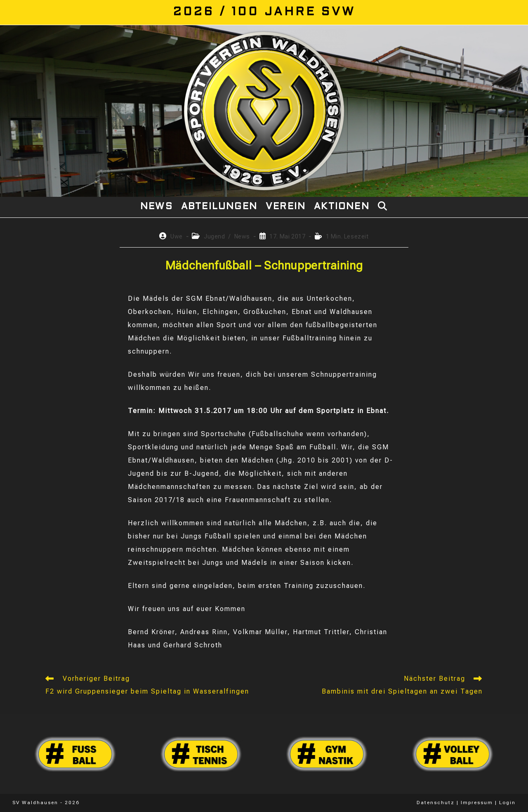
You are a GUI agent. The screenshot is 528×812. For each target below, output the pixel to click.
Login (507, 803)
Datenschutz (436, 803)
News (242, 236)
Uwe (177, 236)
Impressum (477, 803)
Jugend (214, 236)
